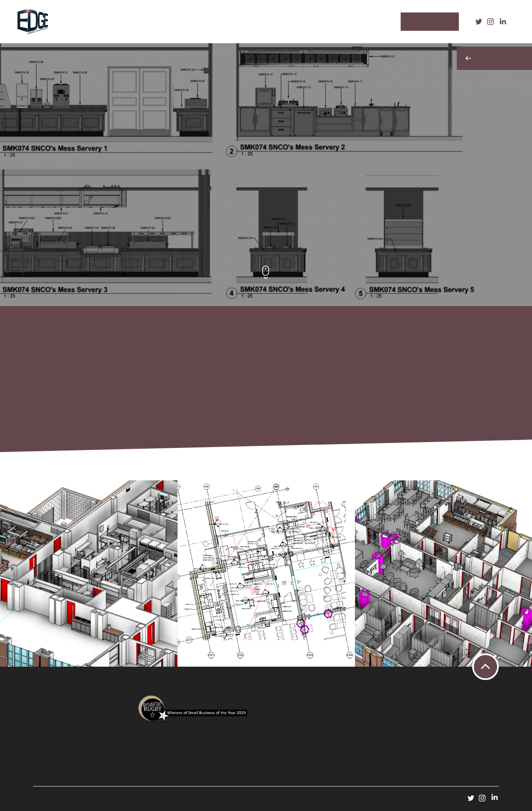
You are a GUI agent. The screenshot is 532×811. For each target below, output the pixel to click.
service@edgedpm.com (337, 758)
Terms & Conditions (53, 739)
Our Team (252, 21)
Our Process (162, 21)
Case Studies (209, 21)
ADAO (122, 797)
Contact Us (293, 21)
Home (90, 21)
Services (122, 21)
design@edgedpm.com (429, 766)
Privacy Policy (47, 731)
